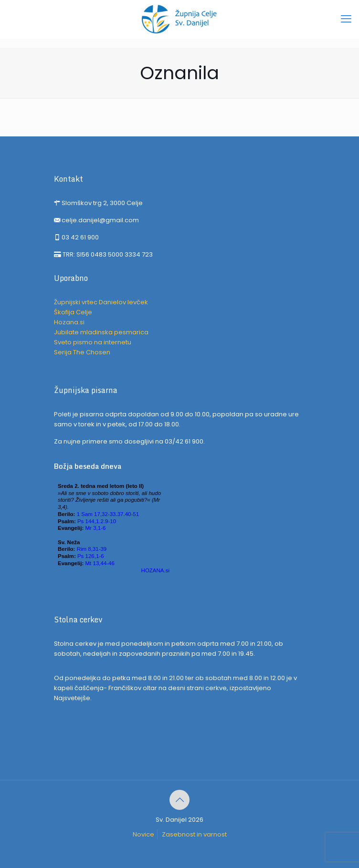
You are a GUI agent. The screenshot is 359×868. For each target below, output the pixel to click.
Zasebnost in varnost (194, 834)
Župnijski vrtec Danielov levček (101, 302)
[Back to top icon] (179, 800)
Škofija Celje (73, 312)
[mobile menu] (346, 19)
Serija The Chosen (82, 352)
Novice (143, 834)
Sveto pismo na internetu (93, 342)
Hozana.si (69, 322)
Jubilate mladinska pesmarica (101, 332)
